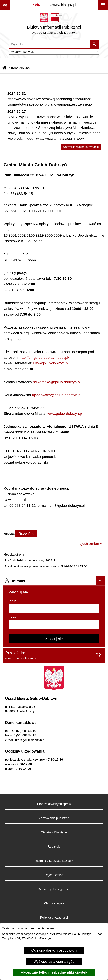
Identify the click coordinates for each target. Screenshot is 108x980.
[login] (54, 608)
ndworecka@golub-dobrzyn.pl (57, 382)
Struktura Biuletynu (54, 832)
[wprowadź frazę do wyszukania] (49, 44)
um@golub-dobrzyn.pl (51, 363)
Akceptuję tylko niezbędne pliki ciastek (54, 972)
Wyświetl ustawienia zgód (54, 961)
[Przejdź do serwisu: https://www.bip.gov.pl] (54, 5)
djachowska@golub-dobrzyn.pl (57, 395)
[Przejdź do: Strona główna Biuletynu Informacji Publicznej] (4, 68)
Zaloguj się (54, 639)
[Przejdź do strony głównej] (54, 25)
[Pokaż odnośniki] (5, 5)
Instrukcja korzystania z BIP (54, 861)
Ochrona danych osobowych (54, 950)
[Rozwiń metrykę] (26, 534)
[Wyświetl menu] (103, 5)
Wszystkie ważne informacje (81, 147)
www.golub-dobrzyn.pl (65, 414)
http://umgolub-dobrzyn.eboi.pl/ (44, 358)
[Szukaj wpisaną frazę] (94, 44)
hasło (13, 617)
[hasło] (54, 624)
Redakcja (54, 846)
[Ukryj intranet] (100, 581)
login (12, 601)
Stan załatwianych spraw (54, 804)
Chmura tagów (54, 903)
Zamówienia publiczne (54, 818)
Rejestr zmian (54, 875)
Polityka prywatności (54, 918)
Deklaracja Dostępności (54, 889)
